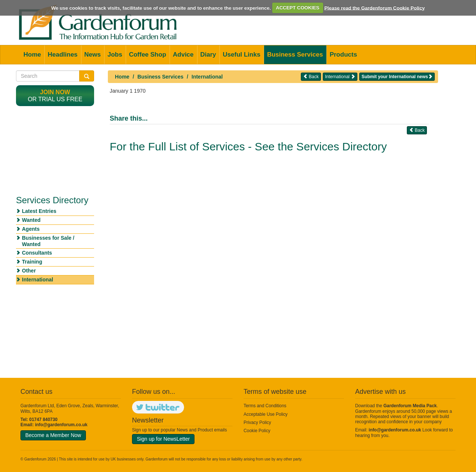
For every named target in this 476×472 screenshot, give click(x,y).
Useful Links (242, 55)
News (93, 55)
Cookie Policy (257, 431)
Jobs (115, 55)
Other (29, 271)
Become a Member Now (53, 435)
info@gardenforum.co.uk (61, 425)
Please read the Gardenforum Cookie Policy (374, 8)
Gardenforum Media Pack (410, 406)
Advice (183, 55)
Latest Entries (39, 211)
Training (32, 262)
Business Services (295, 55)
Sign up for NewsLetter (163, 439)
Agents (31, 229)
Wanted (31, 220)
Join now (55, 92)
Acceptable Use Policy (266, 414)
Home (32, 55)
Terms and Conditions (265, 406)
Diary (208, 55)
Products (343, 55)
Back (311, 76)
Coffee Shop (148, 55)
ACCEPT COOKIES (298, 8)
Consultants (37, 253)
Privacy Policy (257, 422)
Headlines (62, 55)
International (207, 77)
